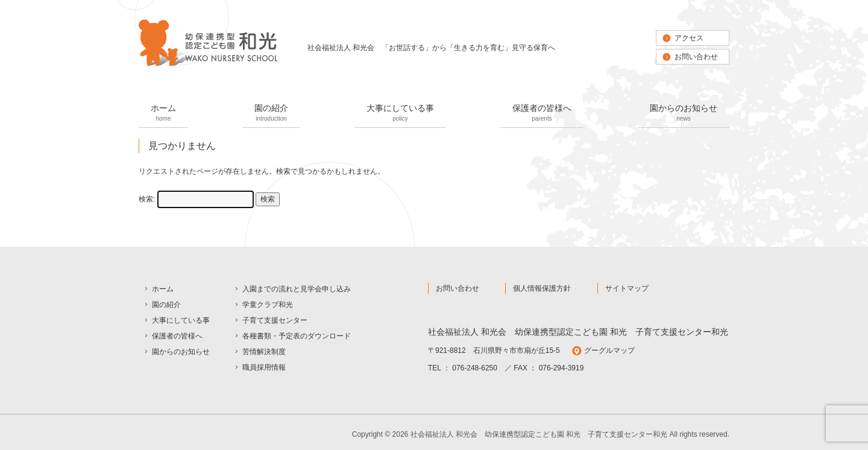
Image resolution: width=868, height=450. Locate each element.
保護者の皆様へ (542, 114)
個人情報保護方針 (542, 288)
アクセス (689, 38)
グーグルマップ (609, 350)
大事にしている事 (400, 114)
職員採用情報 (264, 367)
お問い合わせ (696, 57)
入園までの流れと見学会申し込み (297, 289)
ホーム (163, 114)
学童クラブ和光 (268, 305)
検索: (147, 199)
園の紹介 (271, 114)
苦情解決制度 (264, 352)
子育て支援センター (275, 320)
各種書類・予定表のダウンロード (297, 336)
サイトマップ (627, 288)
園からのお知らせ (684, 114)
